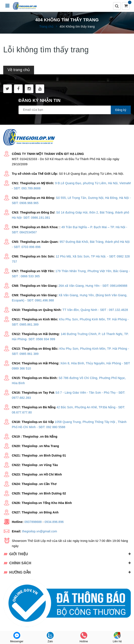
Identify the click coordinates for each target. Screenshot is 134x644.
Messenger (17, 637)
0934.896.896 (54, 522)
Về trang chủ (19, 70)
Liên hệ (117, 637)
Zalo (50, 637)
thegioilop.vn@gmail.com (40, 531)
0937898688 (33, 522)
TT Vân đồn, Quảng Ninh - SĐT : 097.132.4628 (95, 310)
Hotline (84, 637)
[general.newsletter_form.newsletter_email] (75, 110)
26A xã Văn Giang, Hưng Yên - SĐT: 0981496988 (93, 286)
